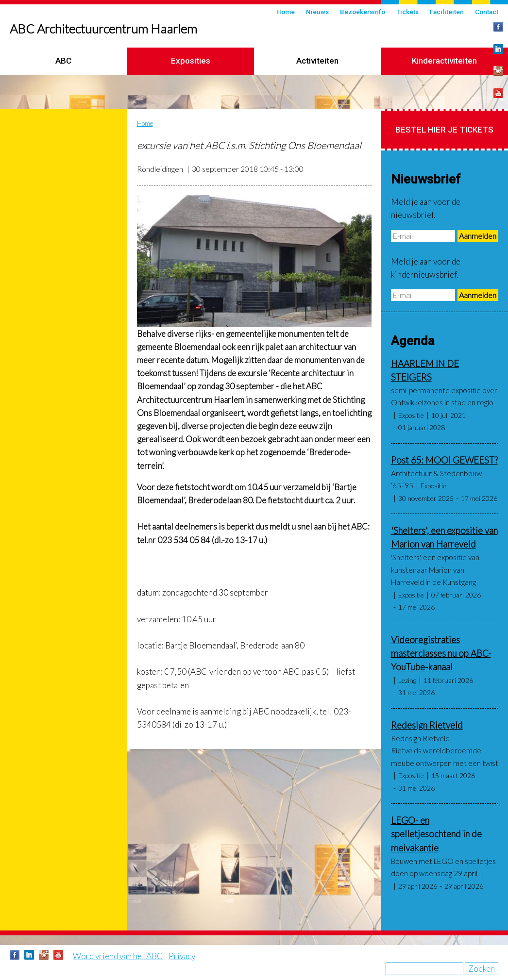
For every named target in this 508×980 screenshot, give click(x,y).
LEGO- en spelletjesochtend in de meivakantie (436, 834)
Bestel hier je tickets (444, 130)
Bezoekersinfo (363, 12)
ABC (63, 61)
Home (286, 12)
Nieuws (317, 12)
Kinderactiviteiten (444, 61)
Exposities (191, 61)
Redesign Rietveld (427, 725)
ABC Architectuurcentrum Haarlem (103, 29)
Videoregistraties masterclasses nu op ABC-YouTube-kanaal (441, 653)
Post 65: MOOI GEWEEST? (444, 460)
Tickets (407, 12)
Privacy (182, 956)
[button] (254, 261)
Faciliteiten (447, 12)
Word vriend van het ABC (118, 956)
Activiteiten (317, 61)
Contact (487, 12)
